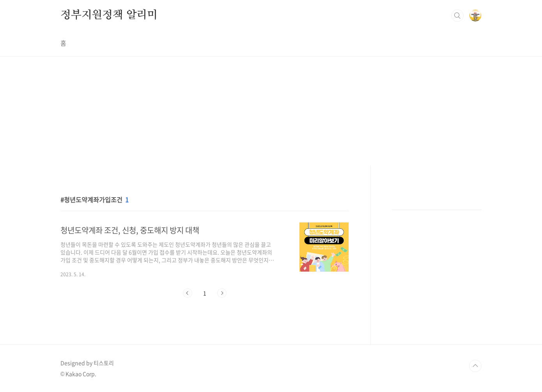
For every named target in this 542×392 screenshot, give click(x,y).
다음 (222, 293)
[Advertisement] (271, 111)
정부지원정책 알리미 (109, 15)
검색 (457, 16)
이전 (188, 293)
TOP (475, 366)
